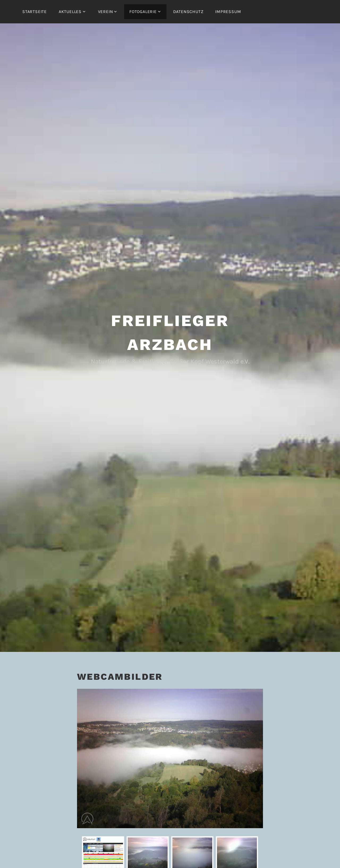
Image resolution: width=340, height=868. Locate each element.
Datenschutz (188, 12)
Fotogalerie (143, 12)
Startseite (35, 12)
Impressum (228, 12)
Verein (106, 12)
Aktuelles (70, 12)
